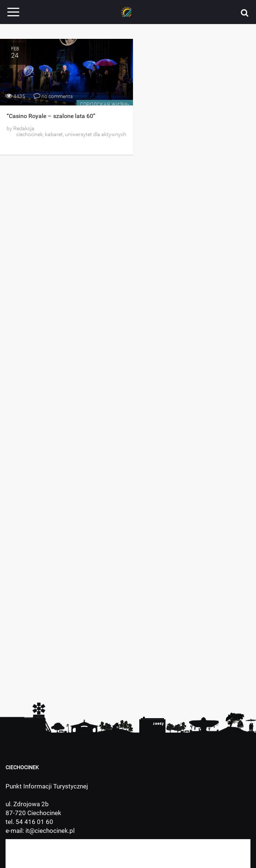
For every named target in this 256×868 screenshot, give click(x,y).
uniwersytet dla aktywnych (96, 134)
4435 (15, 96)
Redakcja (23, 128)
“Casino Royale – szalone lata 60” (51, 116)
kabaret (54, 134)
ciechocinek (30, 134)
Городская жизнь (105, 104)
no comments (53, 96)
